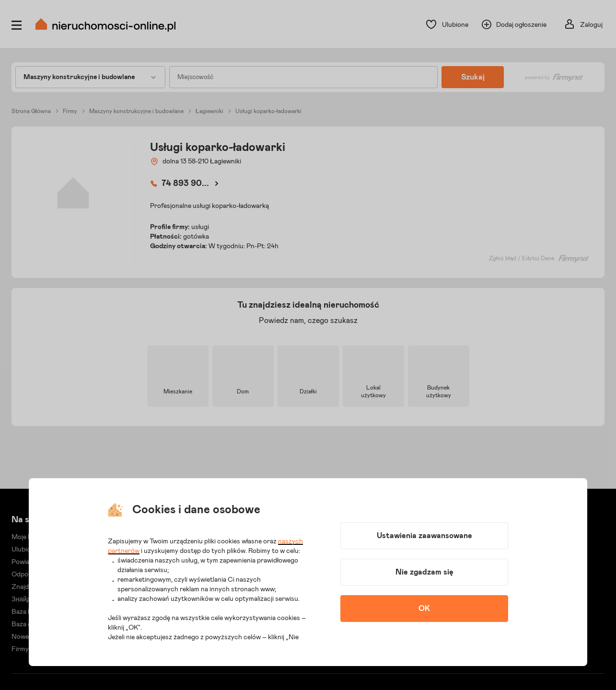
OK (424, 609)
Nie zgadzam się (424, 572)
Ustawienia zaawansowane (424, 536)
